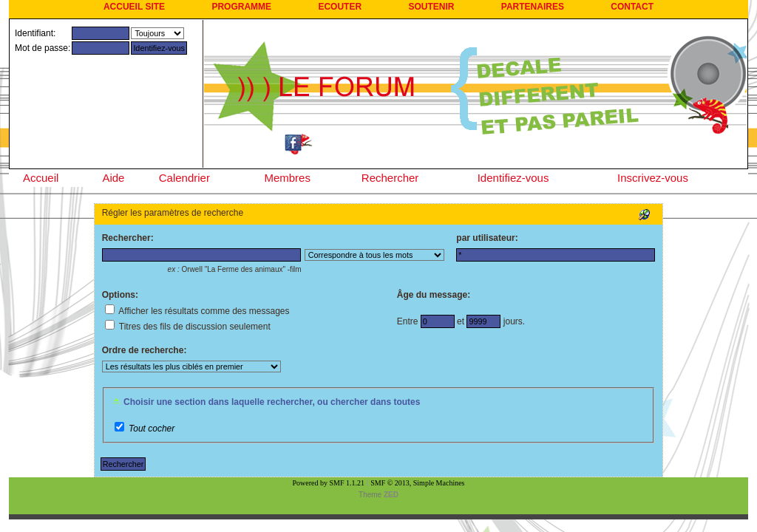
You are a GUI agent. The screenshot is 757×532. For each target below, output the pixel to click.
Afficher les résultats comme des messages (197, 311)
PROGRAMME (241, 7)
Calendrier (184, 178)
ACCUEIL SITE (134, 7)
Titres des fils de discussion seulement (188, 327)
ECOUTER (340, 7)
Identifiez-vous (513, 178)
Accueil (41, 178)
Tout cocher (152, 429)
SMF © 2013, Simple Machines (417, 483)
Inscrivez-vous (653, 178)
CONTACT (632, 7)
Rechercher (390, 178)
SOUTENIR (431, 7)
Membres (287, 178)
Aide (113, 178)
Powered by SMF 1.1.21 (329, 483)
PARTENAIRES (533, 7)
